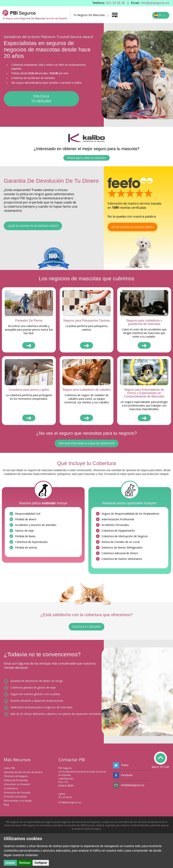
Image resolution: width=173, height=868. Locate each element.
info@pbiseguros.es (155, 3)
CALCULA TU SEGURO (87, 627)
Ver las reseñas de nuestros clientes (132, 227)
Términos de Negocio (16, 776)
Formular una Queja (15, 796)
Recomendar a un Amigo (18, 801)
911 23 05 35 (116, 3)
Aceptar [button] (10, 863)
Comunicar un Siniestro (17, 784)
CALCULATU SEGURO (41, 99)
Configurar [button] (41, 863)
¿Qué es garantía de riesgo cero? (33, 226)
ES (160, 16)
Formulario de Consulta (17, 792)
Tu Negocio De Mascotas (91, 16)
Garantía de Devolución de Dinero (23, 772)
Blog (6, 805)
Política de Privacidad (16, 780)
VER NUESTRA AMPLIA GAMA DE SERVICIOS (86, 443)
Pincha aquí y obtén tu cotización (86, 158)
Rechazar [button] (25, 863)
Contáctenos (11, 788)
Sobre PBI (9, 768)
